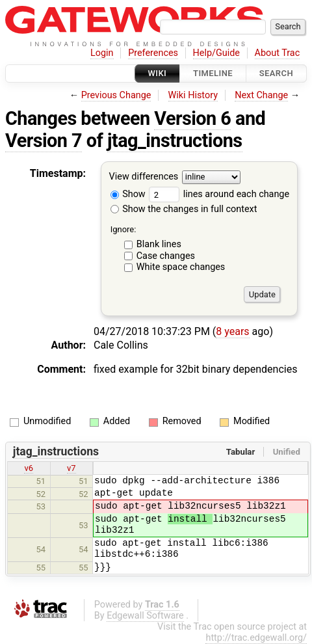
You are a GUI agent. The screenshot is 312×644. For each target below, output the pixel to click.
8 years (232, 331)
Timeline (213, 73)
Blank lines (159, 244)
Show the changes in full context (184, 209)
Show (128, 194)
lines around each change (219, 194)
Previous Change (116, 95)
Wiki (158, 73)
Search (276, 73)
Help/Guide (216, 53)
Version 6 (192, 118)
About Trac (278, 53)
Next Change (261, 95)
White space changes (181, 267)
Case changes (166, 256)
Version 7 (44, 141)
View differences (144, 177)
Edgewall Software (145, 616)
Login (102, 53)
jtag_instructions (175, 141)
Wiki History (193, 95)
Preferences (153, 53)
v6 (29, 468)
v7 (71, 468)
